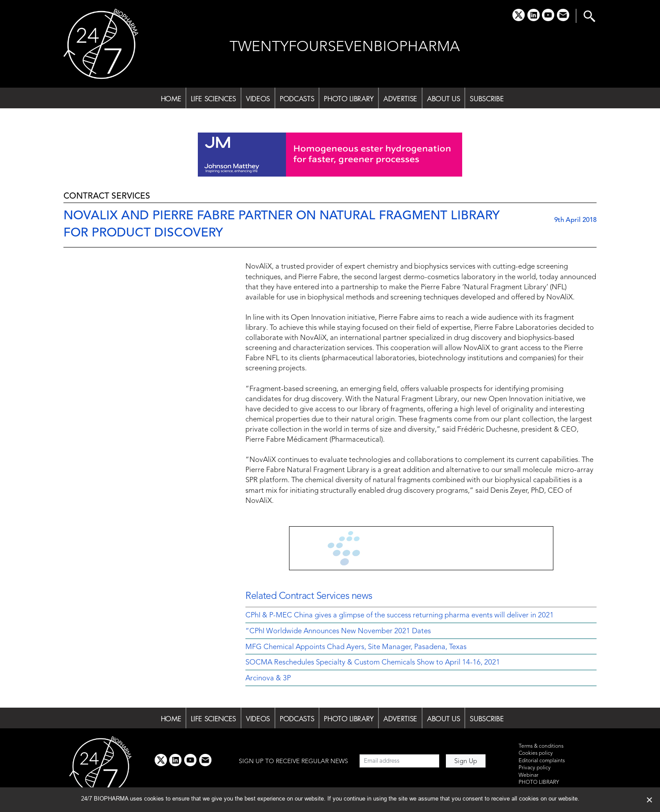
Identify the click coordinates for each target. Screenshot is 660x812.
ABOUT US (443, 99)
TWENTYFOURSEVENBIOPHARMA (345, 47)
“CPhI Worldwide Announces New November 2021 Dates (338, 631)
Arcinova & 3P (268, 679)
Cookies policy (536, 753)
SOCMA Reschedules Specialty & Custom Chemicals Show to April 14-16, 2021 (373, 663)
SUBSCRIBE (487, 99)
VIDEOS (258, 99)
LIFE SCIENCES (213, 99)
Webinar (528, 775)
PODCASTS (297, 99)
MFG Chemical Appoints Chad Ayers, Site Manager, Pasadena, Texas (356, 647)
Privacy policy (535, 768)
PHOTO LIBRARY (349, 99)
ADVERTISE (400, 99)
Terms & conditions (541, 746)
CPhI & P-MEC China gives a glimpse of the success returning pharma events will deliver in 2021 (400, 616)
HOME (171, 99)
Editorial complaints (542, 761)
